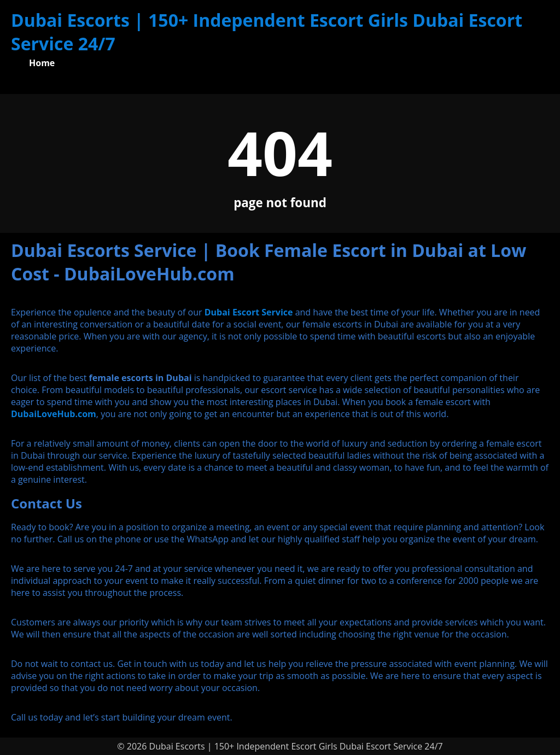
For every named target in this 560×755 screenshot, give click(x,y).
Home (42, 63)
